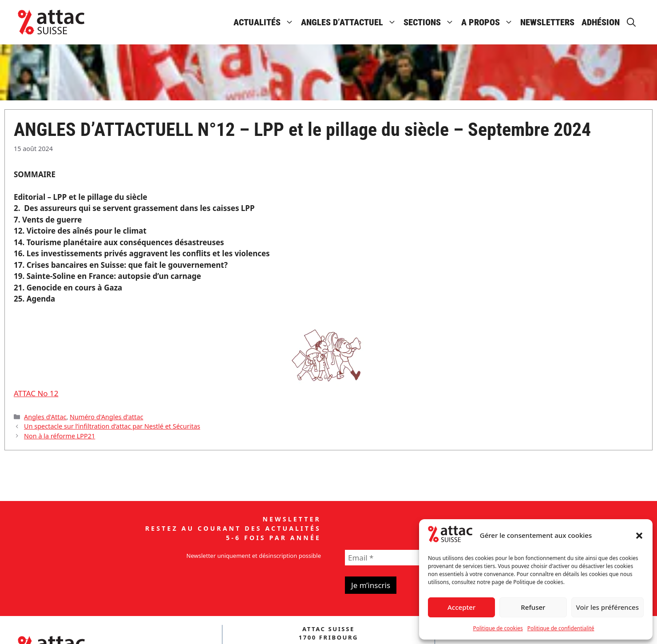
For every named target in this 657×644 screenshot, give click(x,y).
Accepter (461, 607)
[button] (639, 536)
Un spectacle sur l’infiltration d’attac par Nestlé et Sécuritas (112, 426)
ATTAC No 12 (36, 393)
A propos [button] (489, 22)
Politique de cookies (498, 628)
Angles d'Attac (45, 417)
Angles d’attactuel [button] (350, 22)
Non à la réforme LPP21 (59, 436)
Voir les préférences (608, 607)
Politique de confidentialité (561, 628)
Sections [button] (431, 22)
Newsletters (547, 22)
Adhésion (601, 22)
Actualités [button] (265, 22)
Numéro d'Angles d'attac (106, 417)
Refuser (533, 607)
